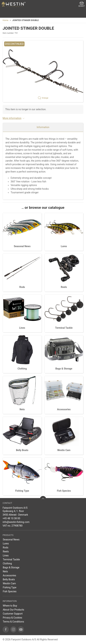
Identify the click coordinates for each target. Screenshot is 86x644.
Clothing (22, 369)
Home (5, 20)
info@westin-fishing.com (16, 522)
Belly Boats (22, 450)
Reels (64, 287)
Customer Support (13, 614)
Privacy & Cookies (12, 618)
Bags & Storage (64, 369)
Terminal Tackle (64, 328)
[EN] (14, 4)
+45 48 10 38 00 (11, 518)
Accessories (64, 409)
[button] (43, 71)
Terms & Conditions (13, 622)
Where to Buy (10, 606)
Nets (22, 409)
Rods (22, 287)
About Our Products (13, 610)
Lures (64, 246)
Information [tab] (43, 127)
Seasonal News (22, 246)
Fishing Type (22, 491)
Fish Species (64, 491)
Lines (22, 328)
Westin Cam (64, 450)
